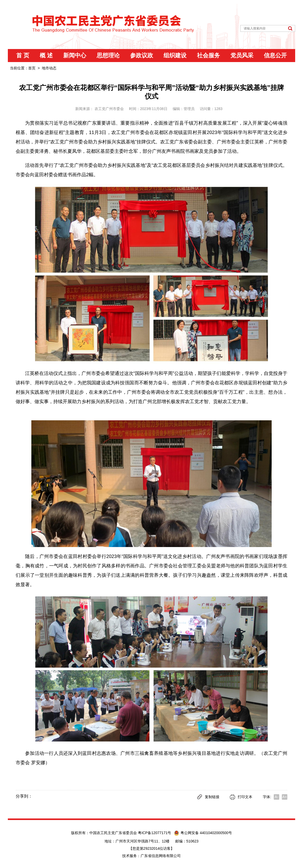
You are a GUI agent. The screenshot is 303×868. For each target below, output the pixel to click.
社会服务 (208, 55)
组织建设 (175, 55)
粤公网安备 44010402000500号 (203, 833)
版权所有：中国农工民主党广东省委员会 (104, 833)
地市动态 (49, 68)
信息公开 (275, 55)
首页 (32, 68)
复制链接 (208, 797)
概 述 (46, 55)
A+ (285, 797)
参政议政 (142, 55)
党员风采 (242, 55)
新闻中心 (75, 55)
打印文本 (241, 797)
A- (277, 797)
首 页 (23, 55)
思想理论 (108, 55)
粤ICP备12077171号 (156, 833)
